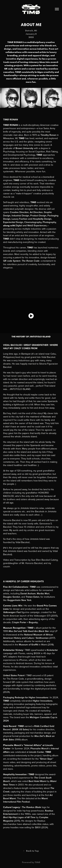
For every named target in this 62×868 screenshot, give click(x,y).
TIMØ (37, 862)
